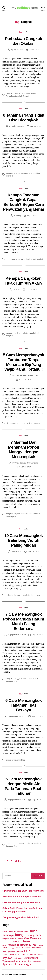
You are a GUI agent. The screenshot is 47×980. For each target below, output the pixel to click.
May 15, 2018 (33, 551)
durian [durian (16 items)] (20, 942)
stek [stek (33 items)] (15, 958)
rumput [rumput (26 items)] (40, 954)
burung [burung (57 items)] (31, 935)
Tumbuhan (35, 423)
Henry (19, 215)
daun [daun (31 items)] (15, 942)
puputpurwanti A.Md (18, 635)
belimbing (10, 595)
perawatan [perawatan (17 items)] (12, 952)
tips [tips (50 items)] (30, 961)
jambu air (29, 843)
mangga (17, 678)
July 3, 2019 (32, 215)
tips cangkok (31, 333)
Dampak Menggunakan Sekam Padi (20, 917)
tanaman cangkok (21, 173)
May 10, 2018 (37, 799)
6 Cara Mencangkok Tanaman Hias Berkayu (23, 705)
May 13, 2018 (37, 635)
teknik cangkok (37, 259)
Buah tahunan (11, 843)
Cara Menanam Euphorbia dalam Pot (21, 902)
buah (8, 259)
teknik (28, 423)
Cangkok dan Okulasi (22, 93)
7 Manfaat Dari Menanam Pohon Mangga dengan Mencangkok (24, 449)
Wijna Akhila (18, 49)
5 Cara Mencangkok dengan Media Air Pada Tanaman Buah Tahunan (24, 786)
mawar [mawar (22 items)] (18, 948)
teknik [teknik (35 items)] (24, 961)
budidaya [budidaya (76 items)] (8, 935)
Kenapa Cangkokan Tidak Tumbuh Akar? (23, 281)
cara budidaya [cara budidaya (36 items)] (17, 938)
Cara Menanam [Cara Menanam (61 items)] (33, 938)
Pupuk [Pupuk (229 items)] (29, 951)
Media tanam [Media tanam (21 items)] (26, 948)
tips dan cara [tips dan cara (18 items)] (37, 962)
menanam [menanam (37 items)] (36, 948)
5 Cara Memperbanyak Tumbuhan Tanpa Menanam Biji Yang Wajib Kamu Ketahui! (23, 362)
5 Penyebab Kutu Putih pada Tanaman (22, 897)
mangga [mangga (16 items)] (12, 948)
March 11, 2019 (25, 467)
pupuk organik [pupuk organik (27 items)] (8, 954)
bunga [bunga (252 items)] (20, 935)
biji (7, 423)
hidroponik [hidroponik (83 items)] (24, 945)
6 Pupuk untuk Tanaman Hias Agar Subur (23, 891)
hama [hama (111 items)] (27, 941)
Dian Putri (18, 551)
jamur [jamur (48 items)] (5, 948)
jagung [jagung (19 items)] (41, 945)
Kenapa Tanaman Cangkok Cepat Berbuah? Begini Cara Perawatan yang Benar (23, 202)
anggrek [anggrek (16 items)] (5, 931)
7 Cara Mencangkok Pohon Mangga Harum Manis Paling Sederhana (23, 621)
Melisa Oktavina (18, 126)
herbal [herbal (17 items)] (4, 945)
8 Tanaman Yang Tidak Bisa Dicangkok (23, 118)
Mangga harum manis (30, 678)
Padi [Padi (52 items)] (5, 951)
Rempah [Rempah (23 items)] (33, 954)
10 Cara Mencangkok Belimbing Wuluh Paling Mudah (23, 540)
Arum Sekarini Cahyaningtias (26, 375)
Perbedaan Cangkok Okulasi (17, 96)
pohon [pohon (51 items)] (19, 951)
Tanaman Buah (12, 681)
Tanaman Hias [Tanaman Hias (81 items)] (11, 961)
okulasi (34, 93)
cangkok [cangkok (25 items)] (6, 939)
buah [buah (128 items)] (34, 931)
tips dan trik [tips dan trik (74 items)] (10, 964)
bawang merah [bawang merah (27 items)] (23, 931)
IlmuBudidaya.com (18, 975)
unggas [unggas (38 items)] (28, 964)
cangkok (9, 93)
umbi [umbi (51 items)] (20, 964)
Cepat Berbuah (24, 259)
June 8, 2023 (34, 49)
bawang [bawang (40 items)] (12, 931)
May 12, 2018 (37, 716)
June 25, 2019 (32, 289)
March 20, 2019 (25, 379)
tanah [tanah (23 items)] (20, 958)
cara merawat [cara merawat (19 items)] (7, 942)
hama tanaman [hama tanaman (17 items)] (36, 942)
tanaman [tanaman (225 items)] (31, 958)
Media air (37, 843)
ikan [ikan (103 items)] (35, 945)
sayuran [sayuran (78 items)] (7, 958)
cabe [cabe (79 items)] (39, 935)
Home (20, 32)
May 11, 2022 (36, 126)
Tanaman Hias (19, 760)
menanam (21, 423)
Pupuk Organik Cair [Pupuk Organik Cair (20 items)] (22, 955)
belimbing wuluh (21, 595)
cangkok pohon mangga (23, 514)
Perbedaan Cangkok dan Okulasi (23, 41)
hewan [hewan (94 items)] (12, 945)
